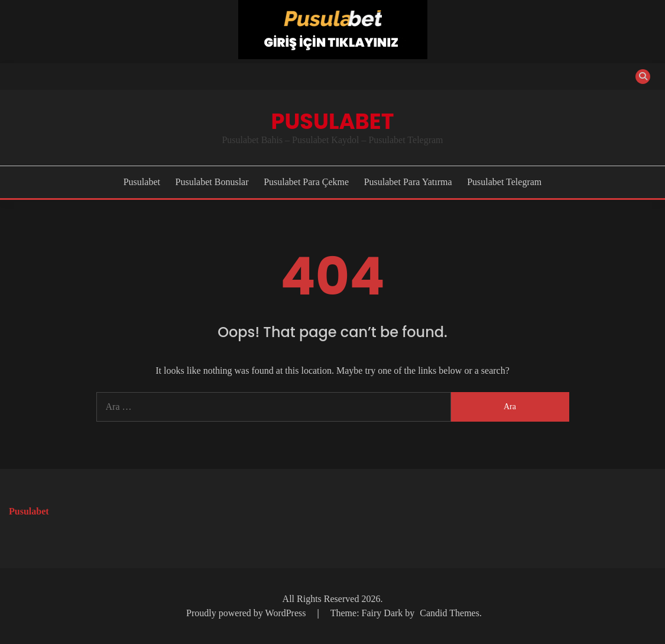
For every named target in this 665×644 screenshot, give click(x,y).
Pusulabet (332, 121)
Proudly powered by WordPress (247, 613)
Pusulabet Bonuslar (212, 182)
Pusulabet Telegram (504, 182)
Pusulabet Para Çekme (306, 182)
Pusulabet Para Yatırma (408, 182)
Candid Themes (450, 613)
